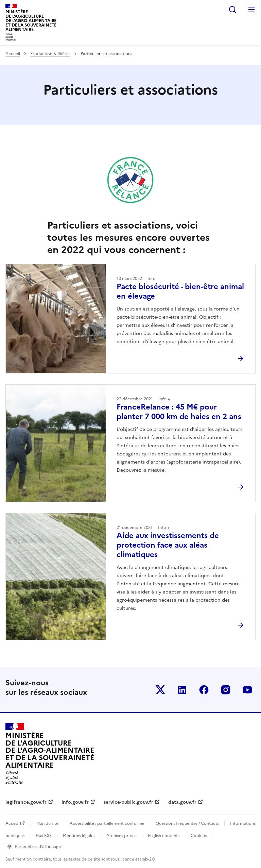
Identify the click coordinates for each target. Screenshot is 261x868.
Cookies (199, 836)
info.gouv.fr (75, 802)
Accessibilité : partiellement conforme (107, 823)
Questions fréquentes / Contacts (187, 823)
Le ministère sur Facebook (204, 690)
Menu (251, 10)
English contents (164, 836)
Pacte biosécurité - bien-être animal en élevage (180, 291)
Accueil (13, 54)
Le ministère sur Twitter (160, 690)
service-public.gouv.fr (128, 802)
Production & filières (50, 54)
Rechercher (232, 10)
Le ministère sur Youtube (247, 690)
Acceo (12, 823)
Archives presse (121, 836)
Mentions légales (79, 836)
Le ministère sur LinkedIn (182, 690)
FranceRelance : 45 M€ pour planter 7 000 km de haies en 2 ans (179, 412)
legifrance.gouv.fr (26, 802)
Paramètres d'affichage (38, 847)
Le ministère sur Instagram (226, 690)
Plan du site (47, 823)
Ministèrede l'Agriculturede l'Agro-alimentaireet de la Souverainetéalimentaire (31, 21)
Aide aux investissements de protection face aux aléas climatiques (168, 545)
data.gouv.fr (182, 802)
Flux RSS (44, 836)
